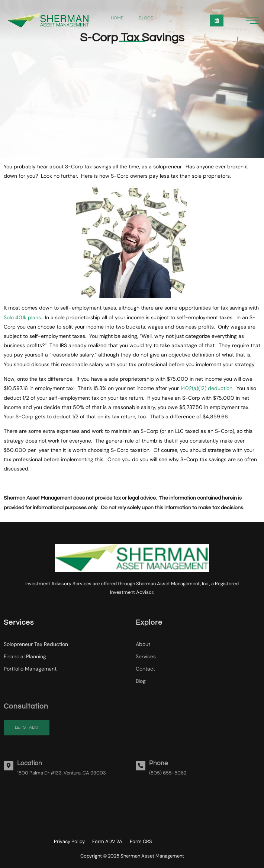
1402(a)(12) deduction (206, 388)
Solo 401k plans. (23, 317)
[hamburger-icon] (252, 21)
